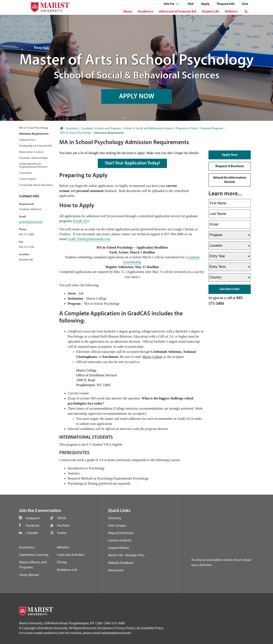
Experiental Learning (34, 555)
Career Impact (28, 179)
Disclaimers (105, 628)
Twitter (62, 533)
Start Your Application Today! (132, 163)
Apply (205, 4)
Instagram (33, 518)
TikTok (62, 518)
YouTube (63, 525)
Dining (62, 562)
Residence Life (67, 570)
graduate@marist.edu (31, 222)
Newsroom (116, 570)
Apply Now (230, 155)
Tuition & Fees (27, 140)
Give (245, 4)
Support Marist (119, 548)
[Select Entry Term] (230, 267)
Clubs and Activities (71, 555)
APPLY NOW (136, 96)
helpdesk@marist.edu (116, 633)
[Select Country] (230, 277)
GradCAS (81, 221)
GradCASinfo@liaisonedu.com (89, 239)
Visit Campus (117, 525)
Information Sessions (31, 152)
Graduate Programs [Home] (212, 128)
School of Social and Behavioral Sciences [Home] (148, 128)
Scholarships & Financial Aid (36, 146)
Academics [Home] (73, 128)
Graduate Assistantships (33, 158)
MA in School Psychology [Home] (76, 133)
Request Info (226, 4)
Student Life (210, 12)
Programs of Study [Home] (187, 128)
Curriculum (26, 173)
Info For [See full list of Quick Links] (171, 4)
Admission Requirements (34, 134)
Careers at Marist (120, 540)
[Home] (62, 128)
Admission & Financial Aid (178, 12)
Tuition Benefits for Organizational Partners (33, 165)
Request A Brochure (230, 166)
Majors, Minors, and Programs (33, 565)
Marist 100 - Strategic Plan (126, 555)
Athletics (231, 12)
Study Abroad (29, 575)
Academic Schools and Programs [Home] (101, 128)
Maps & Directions (121, 533)
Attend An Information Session (230, 180)
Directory (115, 518)
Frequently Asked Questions (36, 185)
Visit (191, 4)
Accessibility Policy (150, 628)
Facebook (32, 525)
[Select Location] (230, 246)
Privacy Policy (125, 628)
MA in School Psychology (34, 128)
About (128, 12)
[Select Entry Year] (230, 256)
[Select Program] (230, 235)
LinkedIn (32, 533)
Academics (146, 12)
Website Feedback (121, 563)
